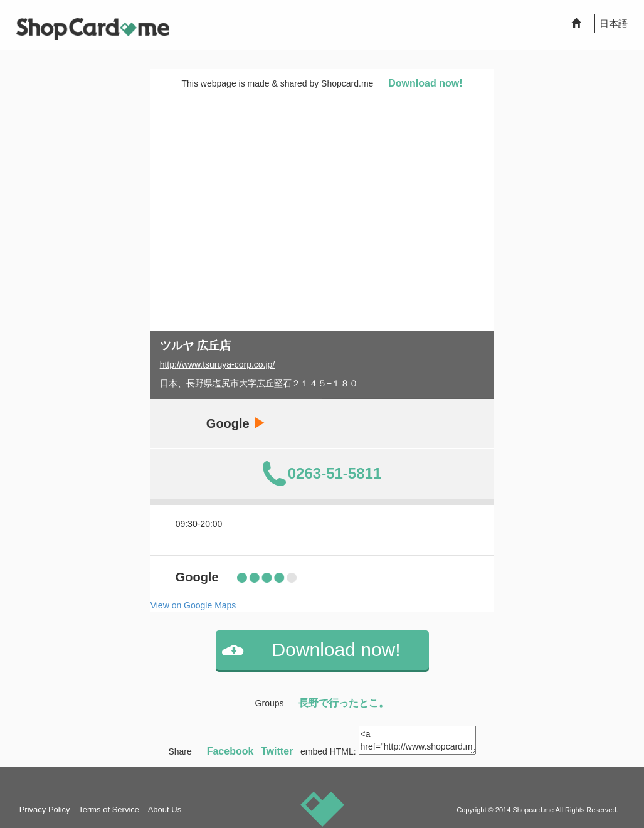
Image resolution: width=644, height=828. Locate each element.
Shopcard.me (533, 810)
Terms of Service (109, 809)
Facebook (230, 751)
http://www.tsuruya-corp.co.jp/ (218, 364)
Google (236, 423)
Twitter (277, 751)
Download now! (425, 83)
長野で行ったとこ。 (344, 703)
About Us (165, 809)
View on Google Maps (193, 605)
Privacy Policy (45, 809)
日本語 (614, 24)
